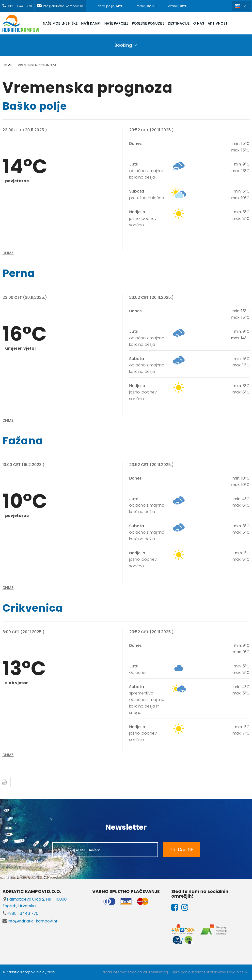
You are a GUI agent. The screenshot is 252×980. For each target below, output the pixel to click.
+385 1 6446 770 (20, 913)
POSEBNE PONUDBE (148, 23)
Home (7, 65)
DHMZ (8, 253)
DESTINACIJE (179, 23)
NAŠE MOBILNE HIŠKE (60, 23)
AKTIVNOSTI (218, 23)
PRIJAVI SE (181, 850)
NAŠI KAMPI (91, 23)
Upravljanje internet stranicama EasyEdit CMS (211, 972)
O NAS (199, 23)
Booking (123, 45)
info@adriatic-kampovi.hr (30, 921)
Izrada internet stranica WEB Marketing (135, 972)
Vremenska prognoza (37, 65)
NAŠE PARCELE (116, 23)
